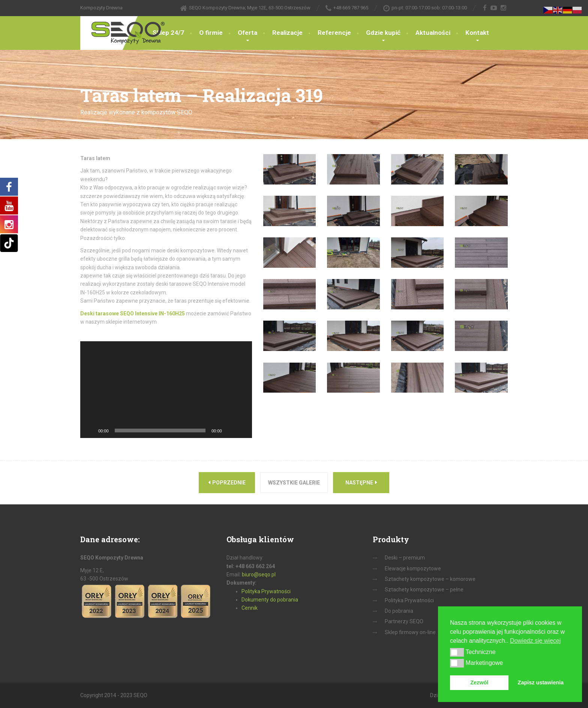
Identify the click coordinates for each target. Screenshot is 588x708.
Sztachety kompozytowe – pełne (424, 589)
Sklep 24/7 (168, 33)
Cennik (250, 608)
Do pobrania (399, 611)
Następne (361, 482)
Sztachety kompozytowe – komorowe (430, 579)
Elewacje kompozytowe (413, 568)
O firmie (211, 33)
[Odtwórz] (90, 430)
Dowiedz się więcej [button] (535, 641)
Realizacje (287, 33)
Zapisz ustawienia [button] (541, 682)
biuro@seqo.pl (259, 574)
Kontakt (477, 33)
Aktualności (433, 33)
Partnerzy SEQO (404, 621)
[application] (166, 389)
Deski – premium (405, 558)
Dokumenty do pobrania (270, 600)
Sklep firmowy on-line (410, 632)
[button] (457, 652)
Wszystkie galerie (294, 483)
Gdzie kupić (383, 33)
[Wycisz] (230, 430)
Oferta (247, 33)
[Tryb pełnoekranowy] (242, 430)
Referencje (334, 33)
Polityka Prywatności (266, 591)
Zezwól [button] (479, 682)
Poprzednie (227, 482)
